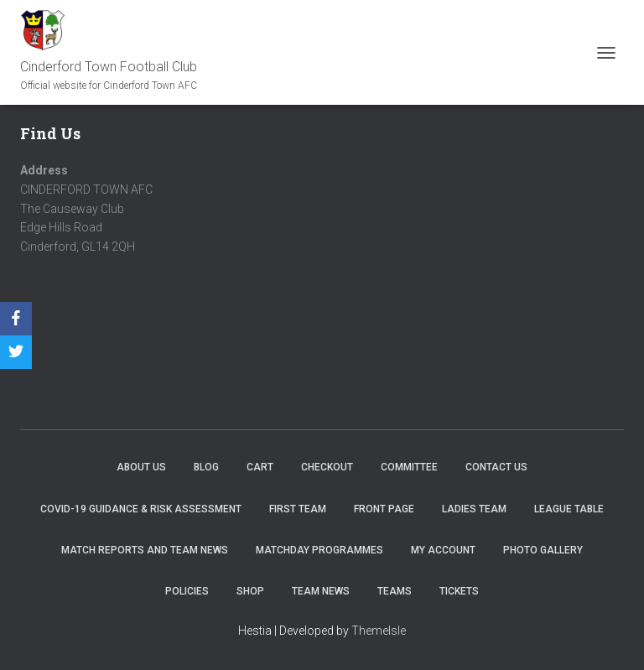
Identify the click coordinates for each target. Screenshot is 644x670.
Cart (260, 467)
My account (443, 550)
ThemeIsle (379, 631)
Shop (250, 591)
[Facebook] (16, 319)
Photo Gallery (543, 550)
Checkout (327, 467)
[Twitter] (16, 352)
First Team (298, 509)
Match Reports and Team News (145, 550)
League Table (569, 509)
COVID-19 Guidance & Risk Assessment (141, 509)
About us (141, 467)
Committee (409, 467)
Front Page (384, 509)
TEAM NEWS (321, 591)
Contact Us (496, 467)
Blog (206, 467)
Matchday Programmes (319, 550)
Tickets (459, 591)
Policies (187, 591)
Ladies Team (474, 509)
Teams (395, 591)
